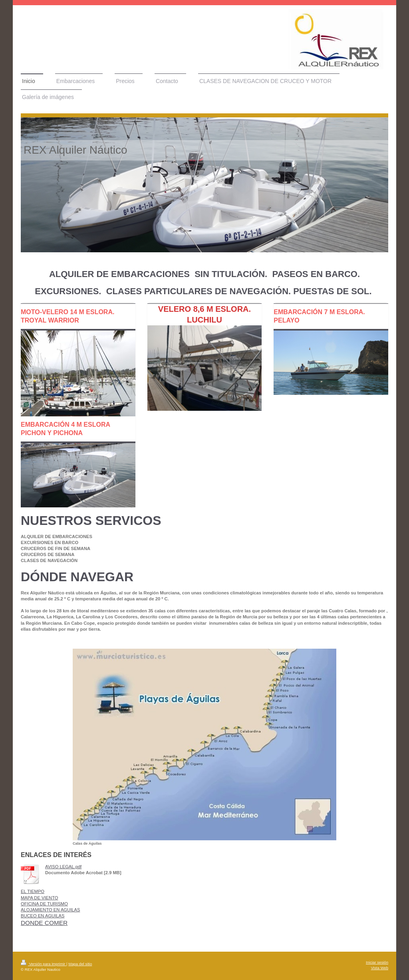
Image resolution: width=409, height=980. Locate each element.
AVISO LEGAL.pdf (63, 867)
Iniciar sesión (377, 962)
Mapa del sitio (80, 964)
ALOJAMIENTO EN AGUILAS (50, 910)
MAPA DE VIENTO (39, 898)
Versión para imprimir (44, 964)
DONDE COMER (44, 923)
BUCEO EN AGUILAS (43, 916)
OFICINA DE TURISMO (44, 904)
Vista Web (380, 968)
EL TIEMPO (33, 891)
